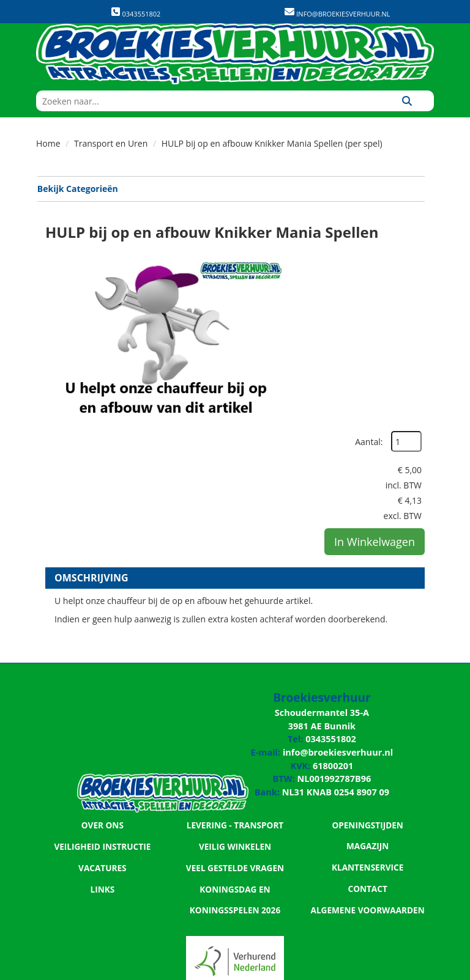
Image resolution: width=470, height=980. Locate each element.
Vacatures (103, 732)
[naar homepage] (235, 54)
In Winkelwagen (375, 374)
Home (48, 143)
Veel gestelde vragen (235, 732)
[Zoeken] (407, 101)
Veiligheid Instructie (103, 711)
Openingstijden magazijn (367, 690)
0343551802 (136, 13)
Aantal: (402, 253)
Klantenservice (368, 711)
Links (102, 753)
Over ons (102, 690)
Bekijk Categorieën (230, 189)
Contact (368, 732)
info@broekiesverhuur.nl (342, 14)
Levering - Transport (235, 690)
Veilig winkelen (235, 711)
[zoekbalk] (208, 101)
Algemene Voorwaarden (368, 753)
